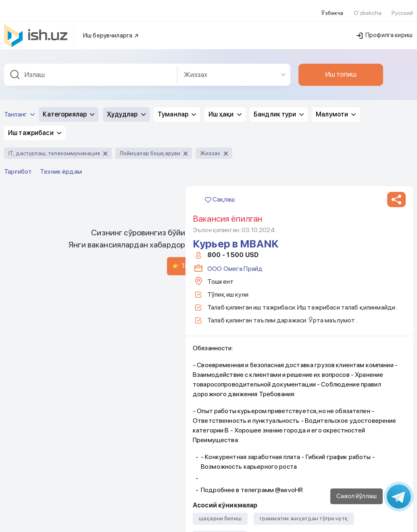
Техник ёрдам (61, 59)
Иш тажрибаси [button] (35, 20)
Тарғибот (18, 59)
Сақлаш (220, 87)
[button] (396, 87)
